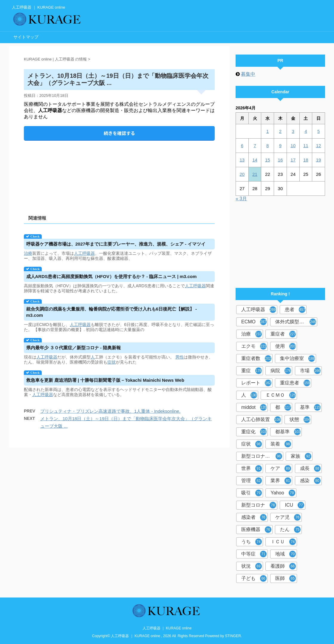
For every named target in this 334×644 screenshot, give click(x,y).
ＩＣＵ (283, 542)
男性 (180, 357)
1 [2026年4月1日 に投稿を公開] (267, 131)
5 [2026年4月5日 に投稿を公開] (318, 131)
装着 (281, 444)
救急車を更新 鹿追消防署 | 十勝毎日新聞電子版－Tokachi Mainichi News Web (105, 380)
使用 (286, 346)
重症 (252, 371)
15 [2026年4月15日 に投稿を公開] (268, 160)
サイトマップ (26, 37)
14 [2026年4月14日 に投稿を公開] (255, 160)
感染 (310, 481)
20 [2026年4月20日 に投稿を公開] (242, 174)
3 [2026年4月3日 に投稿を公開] (293, 131)
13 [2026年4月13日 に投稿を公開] (242, 160)
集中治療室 (297, 359)
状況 (252, 566)
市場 (310, 371)
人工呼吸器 (84, 253)
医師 (286, 578)
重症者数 (256, 359)
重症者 (283, 334)
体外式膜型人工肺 (296, 322)
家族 (301, 456)
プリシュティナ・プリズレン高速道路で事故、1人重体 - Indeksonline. (110, 411)
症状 (112, 362)
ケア (281, 468)
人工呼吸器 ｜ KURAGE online (167, 628)
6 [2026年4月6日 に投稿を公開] (242, 146)
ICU (294, 505)
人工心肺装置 (261, 420)
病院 (281, 371)
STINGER (233, 636)
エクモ (254, 346)
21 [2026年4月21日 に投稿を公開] (255, 174)
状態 (300, 420)
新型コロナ (259, 505)
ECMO (254, 322)
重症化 (254, 432)
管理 (252, 481)
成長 (310, 468)
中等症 (254, 554)
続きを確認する (119, 133)
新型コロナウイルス (262, 456)
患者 (295, 310)
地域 (286, 554)
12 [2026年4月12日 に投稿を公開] (319, 146)
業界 (281, 481)
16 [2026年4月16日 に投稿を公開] (280, 160)
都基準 (288, 432)
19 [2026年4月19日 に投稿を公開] (319, 160)
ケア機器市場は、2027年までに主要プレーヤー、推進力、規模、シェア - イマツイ (116, 244)
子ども (254, 578)
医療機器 (256, 530)
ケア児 (288, 517)
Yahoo (283, 493)
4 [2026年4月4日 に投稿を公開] (306, 131)
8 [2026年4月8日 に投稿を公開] (267, 146)
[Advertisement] (119, 173)
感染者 (254, 517)
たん (290, 530)
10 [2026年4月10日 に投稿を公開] (293, 146)
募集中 (248, 74)
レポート (256, 383)
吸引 (252, 493)
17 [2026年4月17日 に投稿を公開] (293, 160)
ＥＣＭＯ (281, 395)
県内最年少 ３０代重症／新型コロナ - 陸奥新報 (74, 348)
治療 (28, 253)
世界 (252, 468)
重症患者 (295, 383)
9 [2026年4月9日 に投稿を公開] (280, 146)
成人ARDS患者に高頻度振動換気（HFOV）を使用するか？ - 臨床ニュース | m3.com (112, 276)
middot (254, 407)
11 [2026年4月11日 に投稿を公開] (306, 146)
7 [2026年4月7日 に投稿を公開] (255, 146)
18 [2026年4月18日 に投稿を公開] (306, 160)
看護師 (283, 566)
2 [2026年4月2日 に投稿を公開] (280, 131)
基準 (310, 407)
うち (252, 542)
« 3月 (241, 199)
